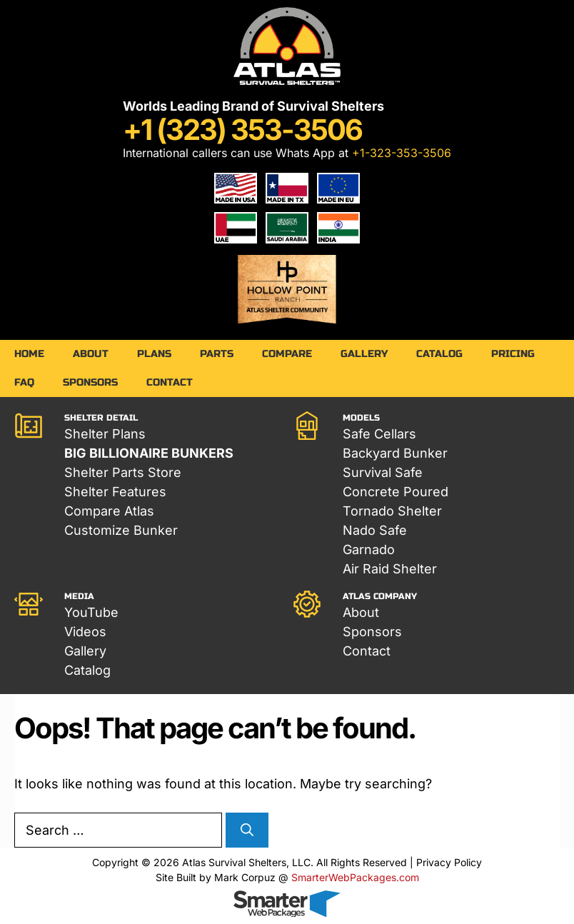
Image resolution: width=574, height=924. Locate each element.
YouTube (91, 612)
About (91, 354)
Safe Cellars (379, 434)
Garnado (369, 549)
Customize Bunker (121, 530)
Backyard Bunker (395, 453)
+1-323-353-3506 (402, 153)
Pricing (513, 354)
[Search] (247, 830)
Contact (170, 382)
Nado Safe (375, 530)
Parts (217, 354)
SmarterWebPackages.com (355, 877)
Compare (287, 354)
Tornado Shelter (392, 511)
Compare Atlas (109, 511)
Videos (85, 632)
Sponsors (90, 382)
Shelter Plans (105, 434)
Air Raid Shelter (390, 569)
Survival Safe (383, 472)
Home (29, 354)
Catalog (439, 354)
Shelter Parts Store (123, 472)
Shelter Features (115, 492)
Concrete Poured (396, 492)
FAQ (24, 382)
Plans (154, 354)
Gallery (364, 354)
